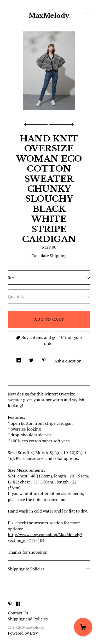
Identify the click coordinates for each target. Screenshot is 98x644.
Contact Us (18, 613)
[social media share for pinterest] (44, 359)
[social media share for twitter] (31, 359)
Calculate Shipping (49, 256)
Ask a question (68, 361)
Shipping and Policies (28, 619)
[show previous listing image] (37, 123)
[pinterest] (10, 604)
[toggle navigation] (87, 16)
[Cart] (83, 627)
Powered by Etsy (23, 633)
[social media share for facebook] (19, 359)
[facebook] (18, 604)
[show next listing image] (61, 123)
